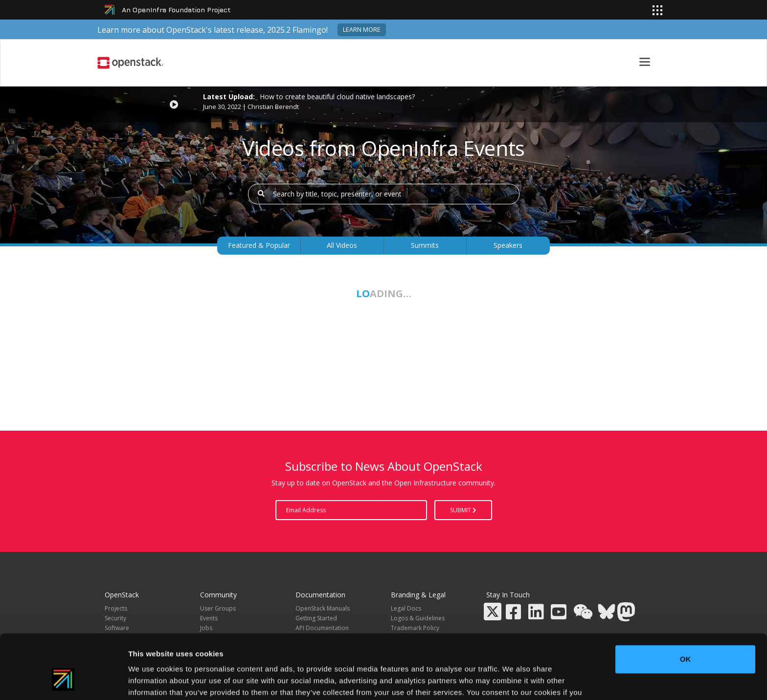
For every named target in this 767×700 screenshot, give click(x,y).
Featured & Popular (259, 245)
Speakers (508, 245)
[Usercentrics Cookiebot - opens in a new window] (63, 681)
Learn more (362, 30)
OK (686, 604)
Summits (425, 245)
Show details (513, 681)
